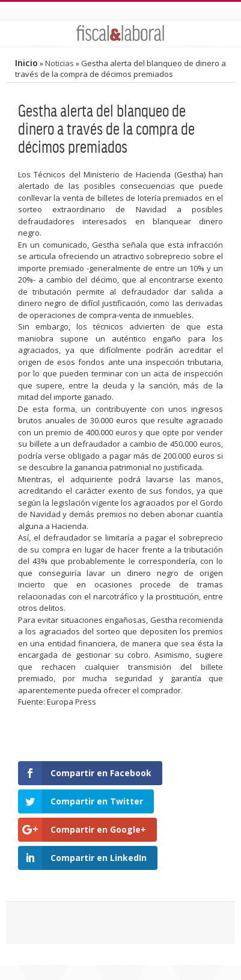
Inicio (26, 63)
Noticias (59, 63)
